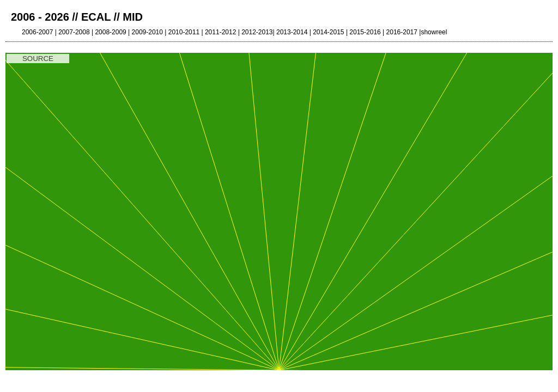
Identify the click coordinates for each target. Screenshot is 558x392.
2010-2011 (184, 32)
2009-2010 (147, 32)
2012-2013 (257, 32)
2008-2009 (110, 32)
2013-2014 (292, 32)
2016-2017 (402, 32)
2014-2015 (328, 32)
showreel (434, 32)
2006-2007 (37, 32)
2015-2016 (365, 32)
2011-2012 (220, 32)
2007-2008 (74, 32)
